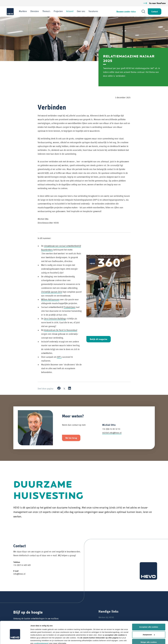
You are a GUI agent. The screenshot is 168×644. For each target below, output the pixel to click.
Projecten (58, 11)
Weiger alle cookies (149, 632)
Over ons (81, 11)
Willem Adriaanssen (50, 300)
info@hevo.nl (19, 574)
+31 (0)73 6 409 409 (22, 565)
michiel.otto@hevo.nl (112, 433)
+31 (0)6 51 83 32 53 (111, 429)
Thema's (46, 11)
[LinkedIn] (70, 388)
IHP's (59, 357)
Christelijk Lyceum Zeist (52, 292)
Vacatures (94, 11)
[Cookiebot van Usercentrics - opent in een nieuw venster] (15, 639)
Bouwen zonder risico (126, 12)
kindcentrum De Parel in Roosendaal (61, 330)
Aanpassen (149, 624)
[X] (64, 388)
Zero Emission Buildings (55, 319)
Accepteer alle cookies (149, 617)
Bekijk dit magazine (99, 339)
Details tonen (36, 639)
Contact (154, 12)
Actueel (70, 11)
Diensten (35, 11)
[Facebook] (59, 388)
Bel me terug (71, 438)
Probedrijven (70, 307)
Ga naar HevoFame (157, 3)
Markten (23, 11)
